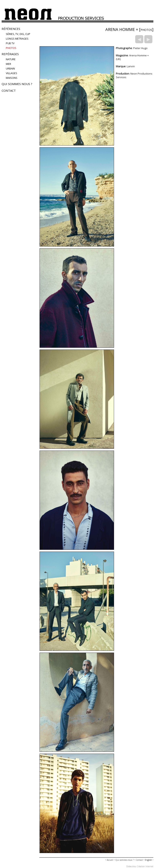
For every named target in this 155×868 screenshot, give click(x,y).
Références (11, 29)
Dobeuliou (131, 866)
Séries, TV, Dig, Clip (18, 34)
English (148, 860)
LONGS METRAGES (17, 39)
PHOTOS (11, 48)
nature (11, 59)
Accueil (110, 860)
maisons (12, 78)
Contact (9, 91)
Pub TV (10, 43)
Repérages (10, 54)
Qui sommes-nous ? (124, 860)
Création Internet (145, 866)
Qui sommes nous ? (17, 84)
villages (12, 73)
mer (8, 64)
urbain (10, 68)
